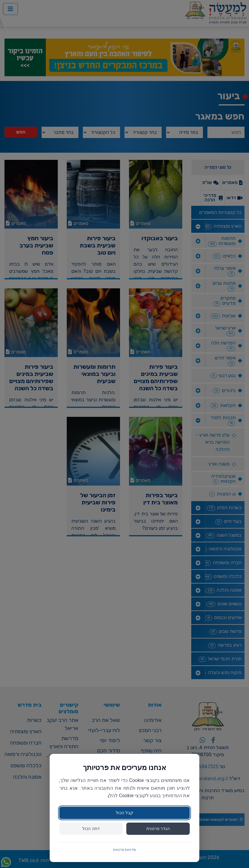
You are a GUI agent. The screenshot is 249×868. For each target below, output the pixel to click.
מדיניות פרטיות (125, 850)
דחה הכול (91, 829)
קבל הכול (124, 813)
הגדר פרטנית (158, 829)
